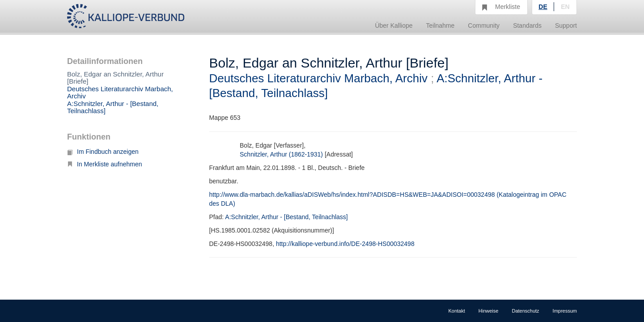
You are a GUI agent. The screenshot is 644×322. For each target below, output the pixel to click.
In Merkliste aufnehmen (105, 164)
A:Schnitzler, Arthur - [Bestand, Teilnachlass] (113, 107)
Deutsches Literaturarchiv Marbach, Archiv (120, 93)
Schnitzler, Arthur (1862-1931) (281, 154)
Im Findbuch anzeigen (103, 152)
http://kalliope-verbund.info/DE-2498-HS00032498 (345, 244)
